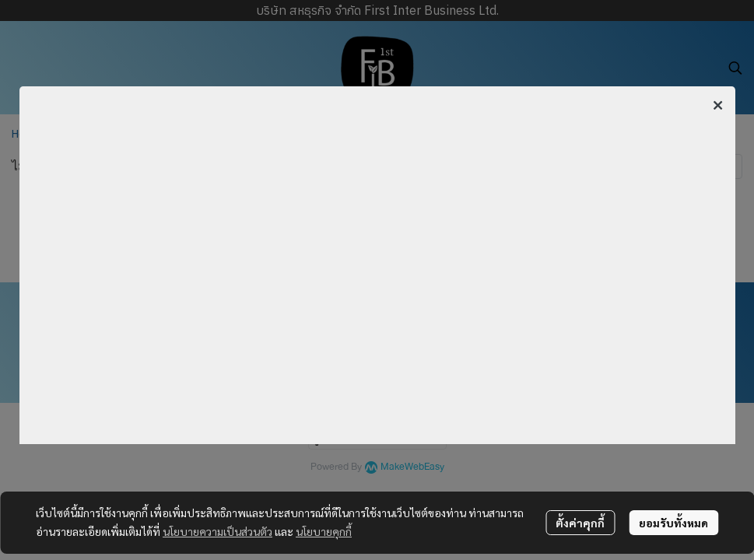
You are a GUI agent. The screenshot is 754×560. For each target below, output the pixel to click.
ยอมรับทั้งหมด (673, 523)
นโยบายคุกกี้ (324, 531)
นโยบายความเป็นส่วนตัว (217, 531)
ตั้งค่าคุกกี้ (580, 523)
